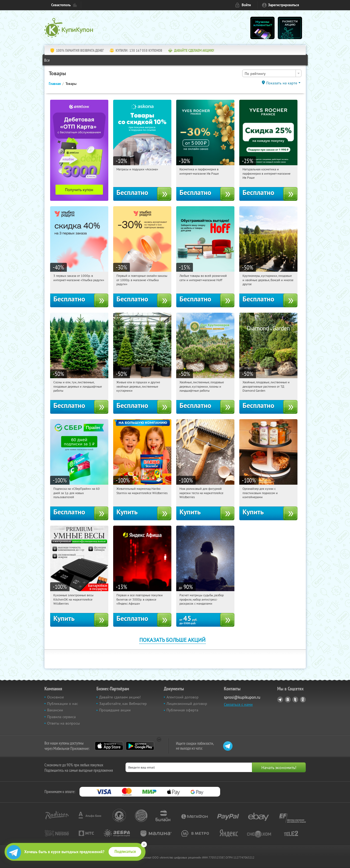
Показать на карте (282, 83)
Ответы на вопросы (63, 723)
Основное (56, 697)
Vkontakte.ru (288, 700)
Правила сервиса (61, 717)
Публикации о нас (63, 704)
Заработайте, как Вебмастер (123, 704)
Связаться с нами (238, 704)
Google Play (140, 746)
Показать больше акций (172, 640)
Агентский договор (183, 697)
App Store (109, 746)
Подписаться (125, 852)
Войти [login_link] (246, 5)
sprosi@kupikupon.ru (242, 697)
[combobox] (272, 73)
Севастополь (61, 5)
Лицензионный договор (187, 704)
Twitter (295, 700)
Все (47, 60)
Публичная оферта (182, 710)
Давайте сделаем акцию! (120, 697)
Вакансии (55, 710)
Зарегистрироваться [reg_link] (284, 5)
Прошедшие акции (115, 710)
